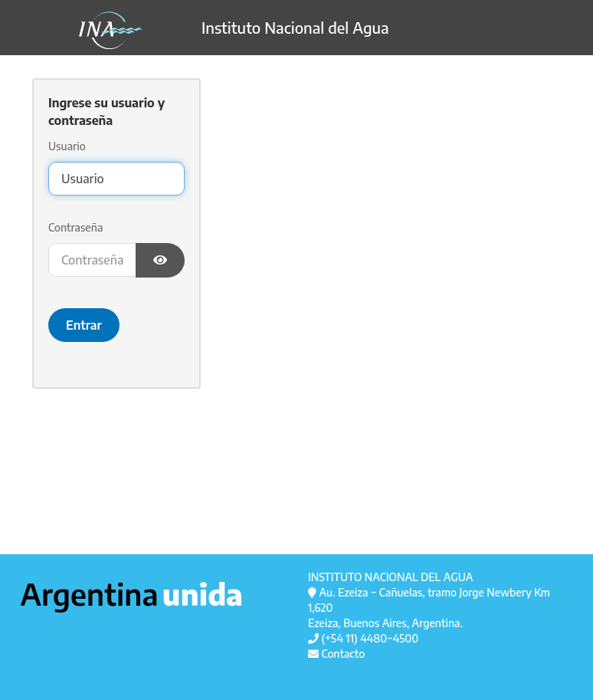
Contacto (336, 654)
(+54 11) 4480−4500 (363, 638)
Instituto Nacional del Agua (205, 31)
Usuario (67, 146)
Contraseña (75, 227)
